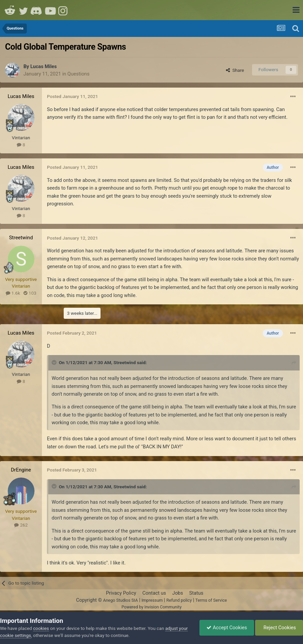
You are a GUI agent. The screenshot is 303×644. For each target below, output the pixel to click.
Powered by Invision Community (151, 607)
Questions (78, 74)
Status (196, 593)
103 (30, 293)
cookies (41, 628)
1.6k (13, 293)
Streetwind (21, 238)
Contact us (154, 593)
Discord (37, 10)
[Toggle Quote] (55, 362)
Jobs (178, 593)
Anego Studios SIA (120, 600)
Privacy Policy (121, 593)
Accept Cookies (227, 628)
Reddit (10, 10)
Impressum (152, 600)
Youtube (50, 10)
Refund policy (179, 600)
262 (21, 525)
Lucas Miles (43, 66)
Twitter (23, 10)
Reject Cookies (279, 628)
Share (235, 70)
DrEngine (21, 470)
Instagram (64, 10)
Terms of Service (211, 600)
